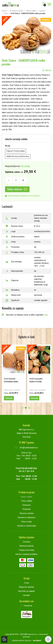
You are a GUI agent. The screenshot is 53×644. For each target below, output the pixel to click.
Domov (5, 11)
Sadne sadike (31, 11)
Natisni (48, 70)
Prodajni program (17, 11)
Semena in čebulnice (27, 517)
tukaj (46, 315)
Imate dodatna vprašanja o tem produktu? (23, 196)
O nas (27, 583)
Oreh (6, 13)
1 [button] (22, 408)
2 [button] (26, 408)
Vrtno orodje (26, 522)
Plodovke (26, 509)
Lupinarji (42, 11)
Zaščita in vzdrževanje (26, 526)
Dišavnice (27, 505)
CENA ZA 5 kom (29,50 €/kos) (18, 156)
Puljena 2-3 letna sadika (16, 151)
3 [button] (29, 408)
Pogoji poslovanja (27, 550)
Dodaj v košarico (17, 189)
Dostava (27, 542)
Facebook (27, 606)
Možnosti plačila (26, 546)
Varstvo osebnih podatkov (26, 554)
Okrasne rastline (27, 513)
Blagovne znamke (27, 587)
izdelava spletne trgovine (22, 640)
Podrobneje (9, 398)
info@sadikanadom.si (26, 448)
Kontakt (26, 595)
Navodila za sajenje (26, 591)
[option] (14, 374)
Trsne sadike (27, 501)
